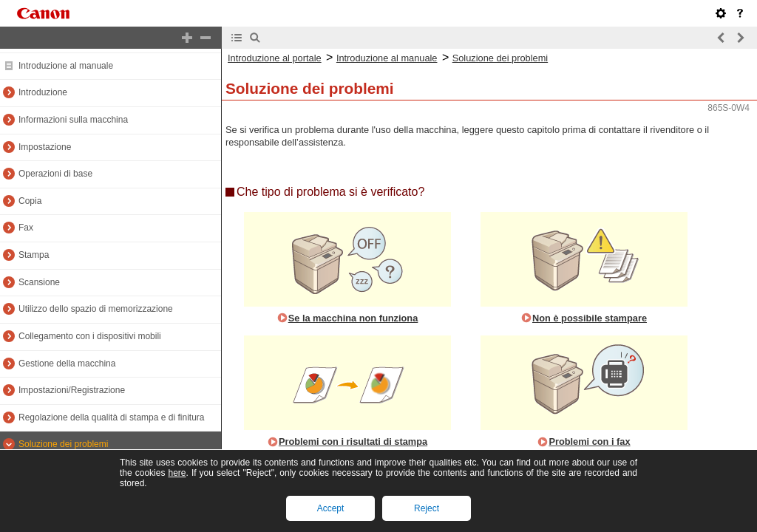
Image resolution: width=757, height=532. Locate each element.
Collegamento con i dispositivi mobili (90, 336)
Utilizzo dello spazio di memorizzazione (96, 309)
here (177, 473)
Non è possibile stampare (590, 318)
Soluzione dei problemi (63, 444)
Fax (26, 228)
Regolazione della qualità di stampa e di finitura (112, 417)
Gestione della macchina (67, 364)
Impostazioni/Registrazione (72, 390)
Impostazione (45, 147)
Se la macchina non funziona (353, 318)
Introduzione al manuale (66, 66)
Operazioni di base (55, 174)
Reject (427, 508)
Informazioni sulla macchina (73, 120)
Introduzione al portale (275, 58)
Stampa (34, 255)
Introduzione (43, 92)
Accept (331, 508)
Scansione (39, 282)
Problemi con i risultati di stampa (353, 441)
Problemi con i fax (589, 441)
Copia (30, 201)
